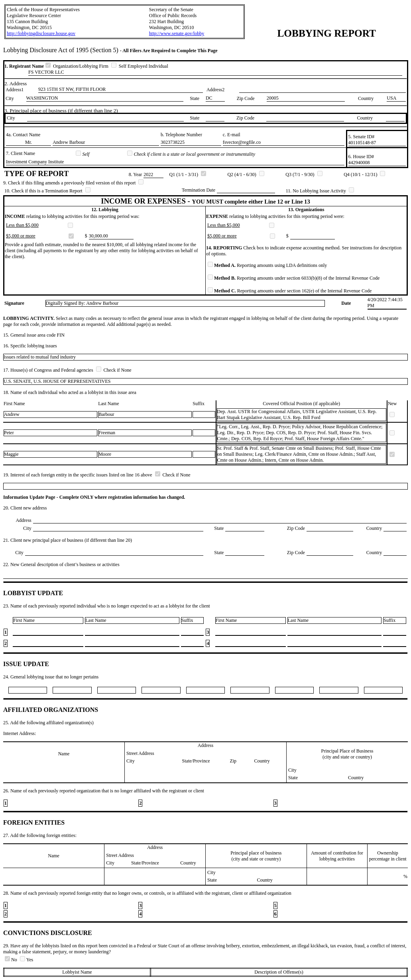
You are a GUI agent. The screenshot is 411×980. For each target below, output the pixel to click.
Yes (27, 960)
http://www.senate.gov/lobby (177, 33)
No (12, 960)
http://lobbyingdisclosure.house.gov (41, 33)
